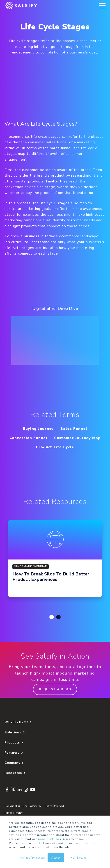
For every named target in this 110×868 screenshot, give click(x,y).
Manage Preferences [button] (32, 858)
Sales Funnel (74, 429)
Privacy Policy (14, 813)
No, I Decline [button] (78, 858)
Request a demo (55, 689)
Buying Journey (38, 429)
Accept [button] (56, 858)
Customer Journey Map (77, 438)
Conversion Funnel (28, 438)
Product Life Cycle (55, 447)
